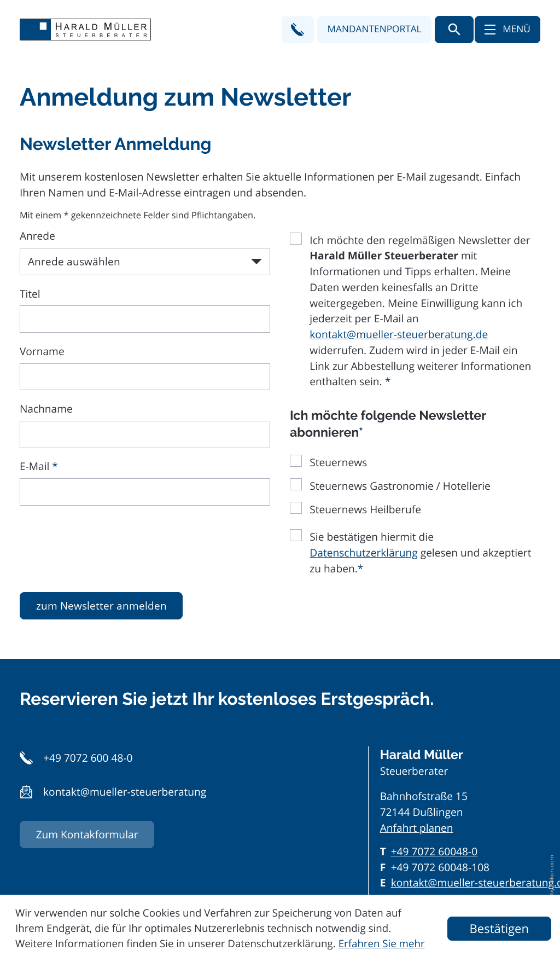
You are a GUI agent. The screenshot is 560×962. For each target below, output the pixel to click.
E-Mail (39, 466)
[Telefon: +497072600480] (434, 852)
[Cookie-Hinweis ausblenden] (499, 929)
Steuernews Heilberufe (365, 509)
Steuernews (338, 462)
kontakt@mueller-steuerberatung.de (399, 334)
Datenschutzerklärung (363, 553)
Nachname (46, 409)
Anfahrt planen (417, 828)
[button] (298, 30)
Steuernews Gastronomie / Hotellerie (400, 486)
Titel (30, 294)
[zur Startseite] (85, 30)
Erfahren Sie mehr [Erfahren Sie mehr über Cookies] (382, 944)
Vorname (42, 351)
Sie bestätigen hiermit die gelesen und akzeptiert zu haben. (420, 553)
